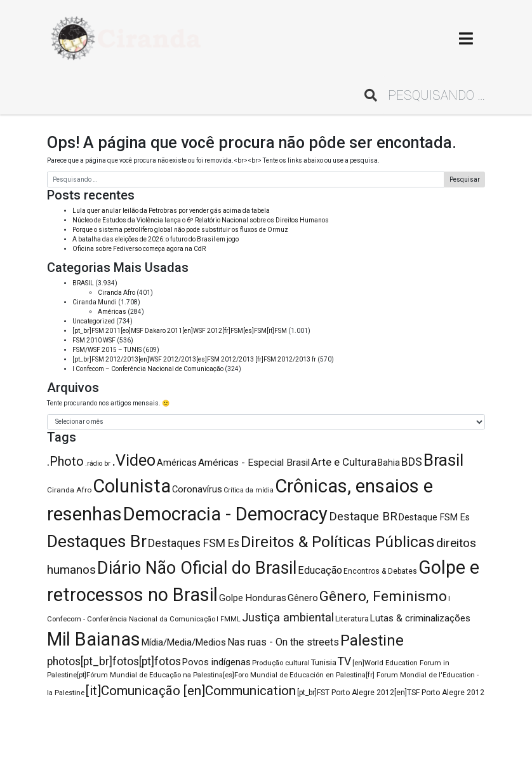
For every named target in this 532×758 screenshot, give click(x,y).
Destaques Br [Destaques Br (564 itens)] (97, 541)
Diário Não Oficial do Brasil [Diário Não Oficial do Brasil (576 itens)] (197, 568)
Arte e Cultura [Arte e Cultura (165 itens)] (344, 462)
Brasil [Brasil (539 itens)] (443, 460)
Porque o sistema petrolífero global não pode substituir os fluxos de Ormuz (180, 230)
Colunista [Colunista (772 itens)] (132, 486)
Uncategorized (94, 321)
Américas (112, 312)
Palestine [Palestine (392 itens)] (372, 640)
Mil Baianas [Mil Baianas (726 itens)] (94, 639)
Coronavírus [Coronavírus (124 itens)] (197, 489)
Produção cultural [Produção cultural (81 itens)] (281, 663)
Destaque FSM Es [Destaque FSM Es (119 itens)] (434, 517)
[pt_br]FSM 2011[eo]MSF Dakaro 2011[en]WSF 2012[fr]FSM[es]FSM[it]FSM (180, 331)
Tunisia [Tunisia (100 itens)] (324, 662)
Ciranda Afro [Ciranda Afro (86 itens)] (69, 490)
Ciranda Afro (116, 293)
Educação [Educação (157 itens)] (320, 570)
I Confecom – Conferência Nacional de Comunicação (148, 369)
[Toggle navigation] (466, 38)
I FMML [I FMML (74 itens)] (229, 619)
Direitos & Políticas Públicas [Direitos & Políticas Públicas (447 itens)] (338, 542)
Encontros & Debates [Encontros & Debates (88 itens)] (380, 571)
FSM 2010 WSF (94, 340)
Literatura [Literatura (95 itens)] (352, 619)
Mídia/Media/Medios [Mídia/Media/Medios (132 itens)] (184, 642)
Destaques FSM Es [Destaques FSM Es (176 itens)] (194, 543)
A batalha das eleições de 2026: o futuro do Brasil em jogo (156, 239)
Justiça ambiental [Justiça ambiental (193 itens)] (288, 617)
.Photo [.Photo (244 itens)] (65, 461)
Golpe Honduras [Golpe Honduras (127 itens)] (253, 598)
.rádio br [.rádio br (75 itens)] (98, 464)
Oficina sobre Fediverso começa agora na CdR (139, 249)
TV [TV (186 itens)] (344, 661)
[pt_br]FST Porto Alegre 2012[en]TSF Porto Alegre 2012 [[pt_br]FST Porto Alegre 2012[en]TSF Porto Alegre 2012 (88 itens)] (391, 693)
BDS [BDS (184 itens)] (412, 462)
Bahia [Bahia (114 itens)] (389, 463)
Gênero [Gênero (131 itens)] (303, 598)
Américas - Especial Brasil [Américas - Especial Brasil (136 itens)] (254, 463)
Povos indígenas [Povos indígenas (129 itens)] (216, 662)
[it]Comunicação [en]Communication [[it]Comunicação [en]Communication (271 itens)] (191, 691)
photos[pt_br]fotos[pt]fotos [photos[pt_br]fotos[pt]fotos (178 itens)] (114, 661)
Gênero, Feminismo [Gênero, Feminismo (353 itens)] (383, 596)
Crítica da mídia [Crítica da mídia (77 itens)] (249, 490)
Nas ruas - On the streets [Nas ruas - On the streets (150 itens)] (283, 642)
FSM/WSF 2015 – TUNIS (107, 350)
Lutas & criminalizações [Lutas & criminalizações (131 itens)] (420, 618)
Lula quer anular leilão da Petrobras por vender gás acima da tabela (171, 211)
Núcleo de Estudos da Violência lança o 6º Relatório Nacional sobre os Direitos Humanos (201, 220)
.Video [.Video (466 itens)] (134, 460)
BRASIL (83, 283)
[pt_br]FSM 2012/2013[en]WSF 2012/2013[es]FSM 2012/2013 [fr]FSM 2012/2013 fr (194, 359)
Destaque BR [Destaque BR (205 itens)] (363, 517)
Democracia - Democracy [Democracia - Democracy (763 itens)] (225, 514)
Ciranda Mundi (95, 302)
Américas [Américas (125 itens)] (177, 463)
